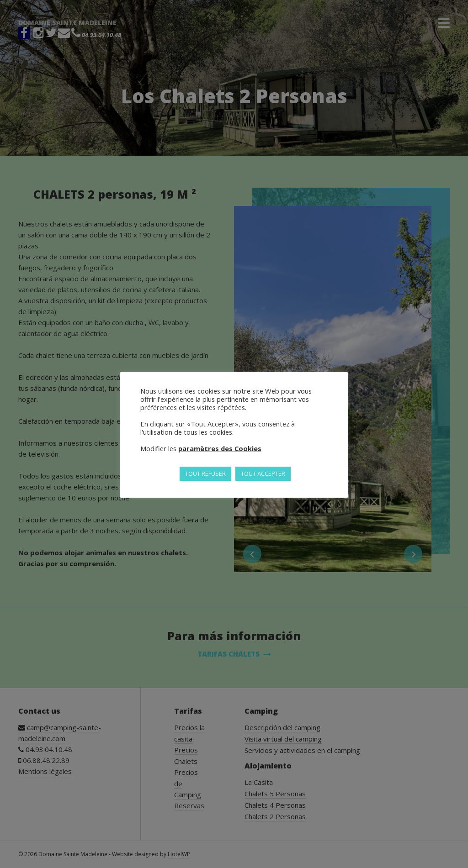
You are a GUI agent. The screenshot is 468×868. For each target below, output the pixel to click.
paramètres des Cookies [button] (220, 448)
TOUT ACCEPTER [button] (263, 473)
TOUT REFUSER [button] (205, 473)
